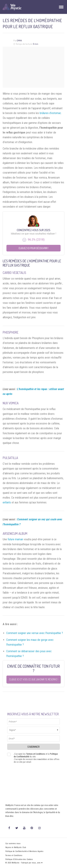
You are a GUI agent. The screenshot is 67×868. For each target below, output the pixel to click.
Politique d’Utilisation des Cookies (19, 859)
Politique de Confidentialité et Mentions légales (24, 851)
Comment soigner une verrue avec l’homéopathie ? (35, 633)
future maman (15, 539)
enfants (7, 502)
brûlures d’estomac (50, 113)
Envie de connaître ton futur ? (33, 668)
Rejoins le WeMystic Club (16, 847)
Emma (19, 41)
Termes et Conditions (36, 754)
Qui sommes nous (13, 843)
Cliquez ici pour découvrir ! (33, 248)
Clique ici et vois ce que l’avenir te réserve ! (34, 679)
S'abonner (33, 747)
